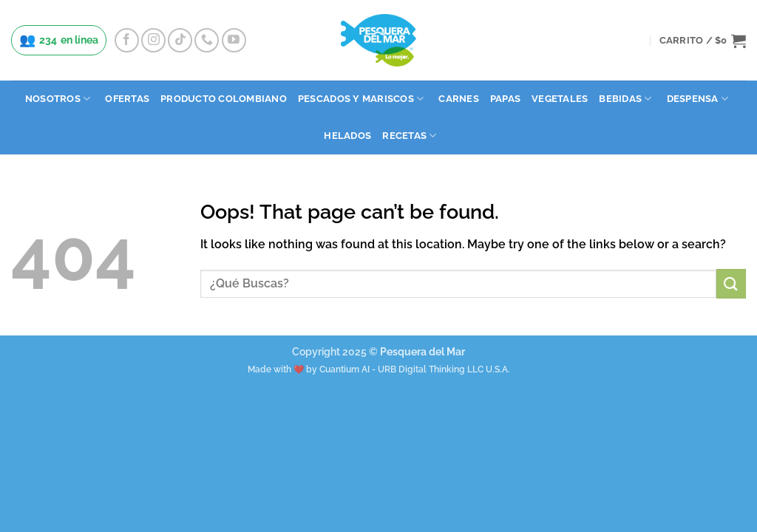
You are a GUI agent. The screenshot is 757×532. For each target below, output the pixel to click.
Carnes (459, 99)
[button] (703, 41)
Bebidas (625, 99)
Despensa (698, 99)
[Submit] (731, 283)
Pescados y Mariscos (361, 99)
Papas (505, 99)
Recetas (409, 136)
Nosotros (58, 99)
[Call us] (207, 40)
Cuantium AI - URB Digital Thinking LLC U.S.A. (415, 369)
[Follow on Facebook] (127, 40)
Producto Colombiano (224, 99)
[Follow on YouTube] (234, 40)
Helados (347, 136)
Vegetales (560, 99)
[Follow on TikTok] (180, 40)
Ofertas (127, 99)
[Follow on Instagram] (153, 40)
